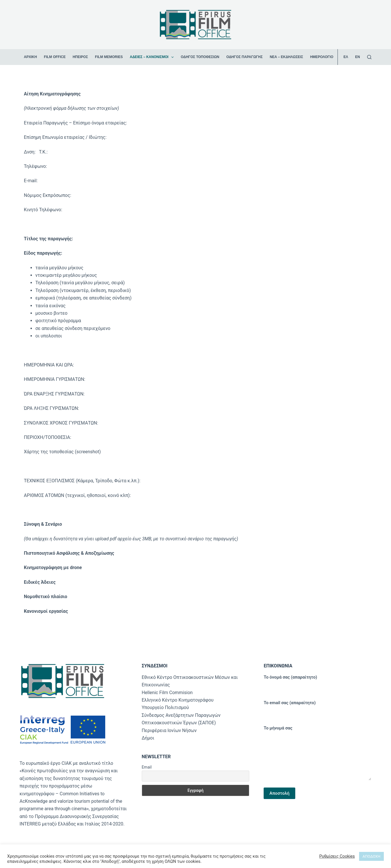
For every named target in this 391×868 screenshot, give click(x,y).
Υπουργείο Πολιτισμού (165, 707)
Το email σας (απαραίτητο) (318, 707)
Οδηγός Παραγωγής (244, 57)
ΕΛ (346, 57)
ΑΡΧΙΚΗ (30, 57)
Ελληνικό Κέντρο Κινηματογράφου (178, 700)
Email (147, 767)
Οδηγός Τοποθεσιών (200, 57)
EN (358, 57)
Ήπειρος (80, 57)
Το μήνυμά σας (318, 753)
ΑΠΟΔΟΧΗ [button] (371, 856)
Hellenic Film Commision (167, 693)
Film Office (55, 57)
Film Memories (109, 57)
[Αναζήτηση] (369, 57)
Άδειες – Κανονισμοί (153, 57)
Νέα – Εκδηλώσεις (286, 57)
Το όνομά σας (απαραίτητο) (318, 682)
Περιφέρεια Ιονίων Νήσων (169, 730)
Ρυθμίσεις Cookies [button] (337, 856)
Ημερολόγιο (322, 57)
